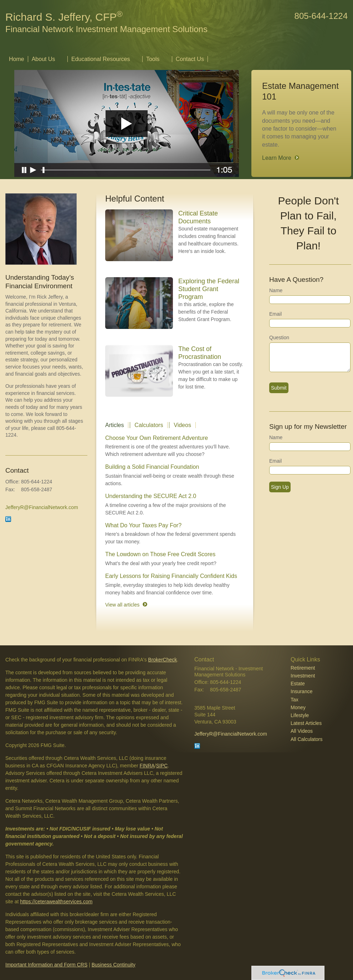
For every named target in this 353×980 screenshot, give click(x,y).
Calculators (149, 425)
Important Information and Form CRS (46, 965)
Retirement (303, 668)
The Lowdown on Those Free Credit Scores (160, 554)
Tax (295, 700)
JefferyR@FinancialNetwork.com (42, 507)
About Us (44, 59)
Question (279, 337)
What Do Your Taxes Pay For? (143, 525)
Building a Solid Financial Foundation (152, 467)
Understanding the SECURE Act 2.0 (151, 496)
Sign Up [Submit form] (280, 487)
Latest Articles (306, 723)
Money (298, 707)
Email (275, 314)
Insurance (301, 691)
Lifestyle (300, 715)
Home (17, 59)
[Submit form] (279, 388)
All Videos (302, 731)
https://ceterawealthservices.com (56, 902)
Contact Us (190, 59)
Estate (298, 684)
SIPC (162, 766)
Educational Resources (101, 59)
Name (276, 290)
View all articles (122, 605)
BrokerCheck (162, 660)
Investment (303, 676)
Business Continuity (114, 965)
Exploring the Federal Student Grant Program (209, 289)
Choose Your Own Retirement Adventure (157, 438)
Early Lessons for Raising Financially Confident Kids (171, 576)
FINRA (147, 766)
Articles (114, 425)
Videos (182, 425)
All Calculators (306, 739)
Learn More (277, 158)
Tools (153, 59)
